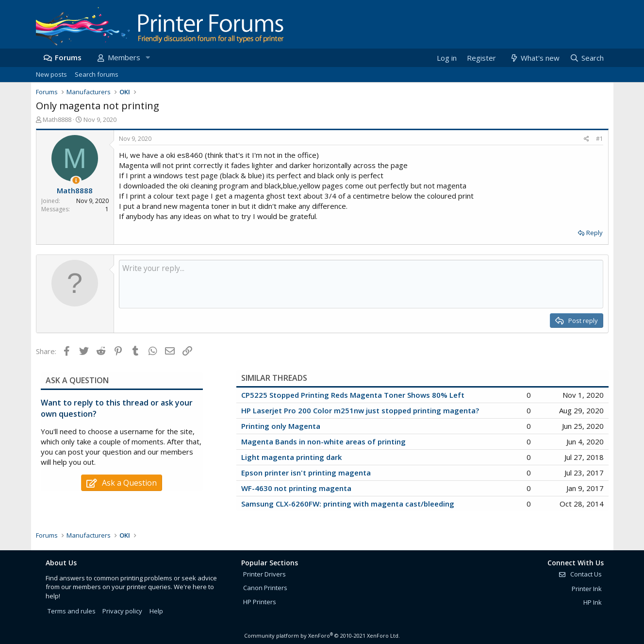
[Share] (586, 139)
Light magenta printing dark (291, 457)
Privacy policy (122, 611)
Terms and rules (72, 611)
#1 (600, 139)
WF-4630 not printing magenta (296, 488)
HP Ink (593, 602)
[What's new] (535, 58)
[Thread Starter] (76, 180)
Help (156, 611)
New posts (51, 74)
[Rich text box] (361, 284)
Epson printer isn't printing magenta (306, 473)
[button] (148, 58)
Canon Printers (265, 588)
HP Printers (260, 602)
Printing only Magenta (281, 426)
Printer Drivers (264, 574)
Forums (68, 57)
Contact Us (580, 574)
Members (124, 57)
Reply (594, 233)
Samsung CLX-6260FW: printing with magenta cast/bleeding (348, 504)
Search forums (97, 74)
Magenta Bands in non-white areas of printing (323, 441)
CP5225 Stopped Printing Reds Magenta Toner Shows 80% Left (353, 395)
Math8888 (57, 119)
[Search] (586, 58)
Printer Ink (587, 589)
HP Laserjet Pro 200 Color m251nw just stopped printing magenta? (360, 410)
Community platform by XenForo (322, 636)
